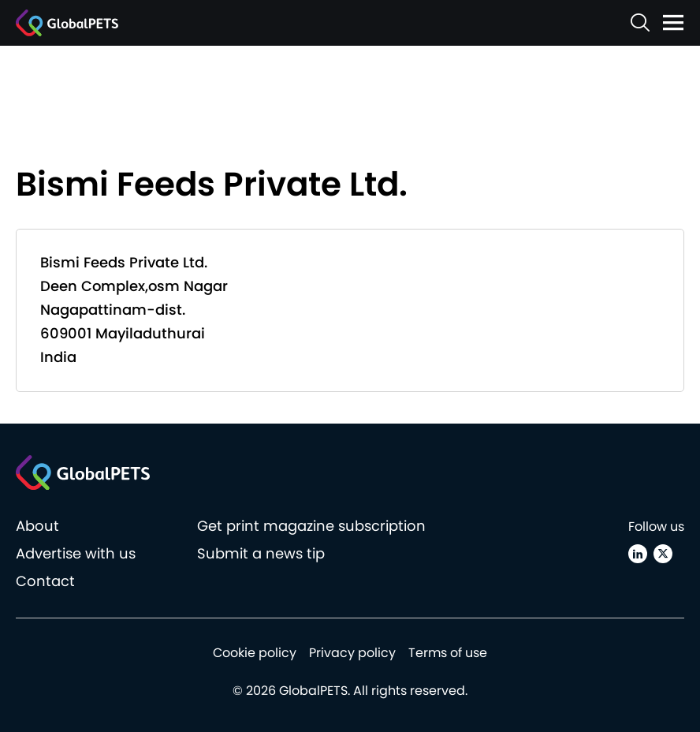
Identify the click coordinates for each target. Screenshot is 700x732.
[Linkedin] (638, 554)
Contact (45, 581)
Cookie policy (255, 653)
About (37, 526)
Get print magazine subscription (311, 526)
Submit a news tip (261, 553)
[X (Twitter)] (663, 554)
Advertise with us (76, 553)
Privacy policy (352, 653)
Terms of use (448, 653)
